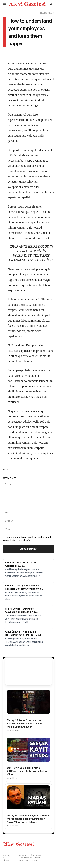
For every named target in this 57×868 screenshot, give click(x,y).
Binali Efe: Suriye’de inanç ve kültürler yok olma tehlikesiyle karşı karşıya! (23, 589)
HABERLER (47, 13)
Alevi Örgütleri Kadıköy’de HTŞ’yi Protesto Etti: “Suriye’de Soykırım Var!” (24, 635)
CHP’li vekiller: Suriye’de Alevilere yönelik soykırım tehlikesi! (20, 612)
